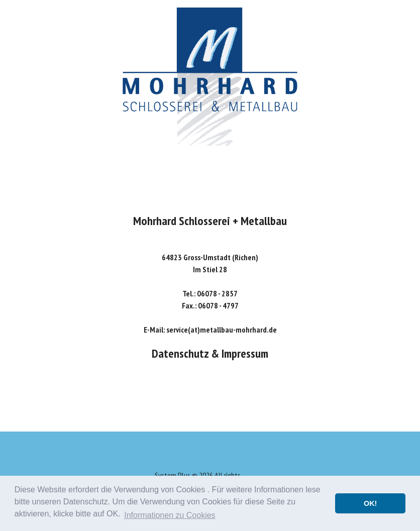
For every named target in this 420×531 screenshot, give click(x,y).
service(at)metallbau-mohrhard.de (222, 330)
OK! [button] (370, 503)
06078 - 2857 (217, 293)
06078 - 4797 (218, 305)
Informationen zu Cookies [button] (170, 515)
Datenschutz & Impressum (210, 353)
